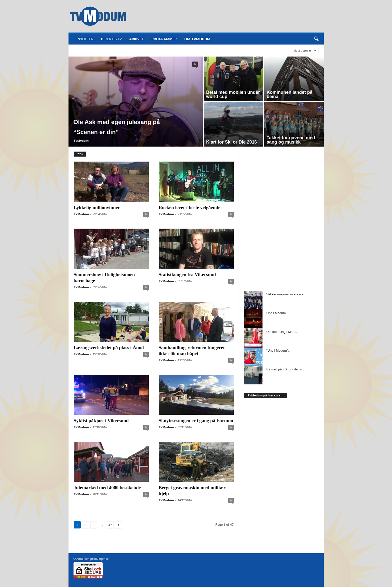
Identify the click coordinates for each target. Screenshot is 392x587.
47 (110, 525)
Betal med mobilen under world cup (233, 94)
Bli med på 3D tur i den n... (286, 369)
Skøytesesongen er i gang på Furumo (196, 421)
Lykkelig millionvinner (97, 207)
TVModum (81, 140)
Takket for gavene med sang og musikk (291, 140)
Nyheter (85, 39)
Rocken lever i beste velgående (190, 207)
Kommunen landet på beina (290, 94)
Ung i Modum (276, 313)
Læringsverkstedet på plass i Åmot (109, 348)
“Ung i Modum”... (279, 351)
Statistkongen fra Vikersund (187, 274)
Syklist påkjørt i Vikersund (101, 421)
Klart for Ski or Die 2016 (232, 142)
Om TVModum (197, 39)
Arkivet (137, 39)
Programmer (164, 39)
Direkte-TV (111, 39)
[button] (316, 39)
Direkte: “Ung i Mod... (282, 332)
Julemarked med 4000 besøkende (107, 488)
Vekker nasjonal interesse (285, 294)
